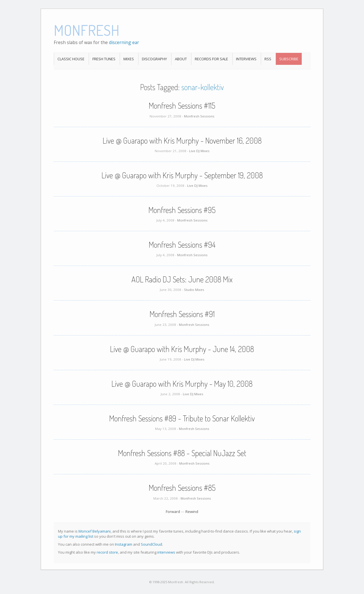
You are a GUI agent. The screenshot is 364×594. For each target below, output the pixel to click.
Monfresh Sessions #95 (182, 210)
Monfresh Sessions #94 (182, 245)
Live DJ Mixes (199, 151)
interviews (166, 552)
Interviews (246, 59)
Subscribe (289, 59)
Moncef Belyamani (95, 531)
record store (107, 552)
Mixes (129, 59)
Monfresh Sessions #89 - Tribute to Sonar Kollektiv (182, 418)
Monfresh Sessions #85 (182, 488)
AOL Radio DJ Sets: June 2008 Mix (182, 279)
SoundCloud (151, 544)
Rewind (192, 512)
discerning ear (124, 42)
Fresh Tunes (104, 59)
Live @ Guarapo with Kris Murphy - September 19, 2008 (182, 175)
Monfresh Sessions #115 (182, 105)
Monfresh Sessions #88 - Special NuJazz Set (182, 453)
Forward (173, 512)
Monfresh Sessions (199, 116)
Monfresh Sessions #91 (182, 314)
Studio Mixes (194, 290)
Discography (154, 59)
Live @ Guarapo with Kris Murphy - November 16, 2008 (182, 140)
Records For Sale (211, 59)
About (181, 59)
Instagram (124, 544)
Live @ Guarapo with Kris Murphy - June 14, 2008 (182, 349)
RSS (268, 59)
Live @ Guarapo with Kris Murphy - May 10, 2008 (182, 384)
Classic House (71, 59)
